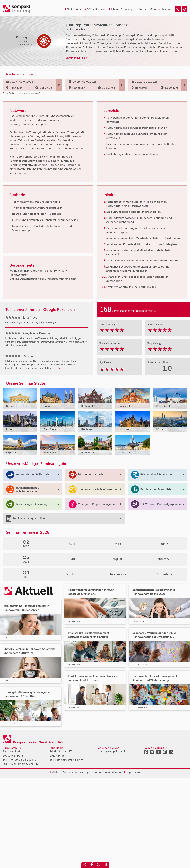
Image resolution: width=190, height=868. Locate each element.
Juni (164, 544)
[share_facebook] (92, 865)
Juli (72, 559)
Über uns (165, 9)
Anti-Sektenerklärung (75, 772)
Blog (152, 9)
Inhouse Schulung (121, 9)
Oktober (72, 574)
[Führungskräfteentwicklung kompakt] (178, 9)
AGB (54, 772)
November (118, 574)
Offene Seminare (96, 9)
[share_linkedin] (105, 865)
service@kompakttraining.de (114, 751)
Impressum (132, 772)
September (164, 559)
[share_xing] (85, 865)
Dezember (164, 574)
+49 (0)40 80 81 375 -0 (22, 760)
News (142, 9)
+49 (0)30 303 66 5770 (69, 760)
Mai (118, 544)
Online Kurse (74, 9)
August (118, 559)
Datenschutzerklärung (106, 772)
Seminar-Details (77, 58)
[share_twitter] (98, 865)
